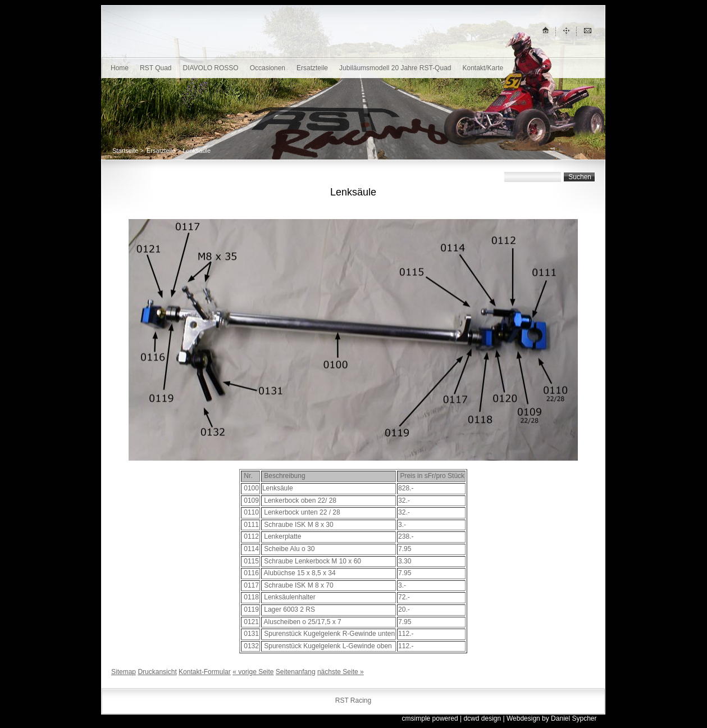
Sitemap (124, 672)
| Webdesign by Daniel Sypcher (550, 718)
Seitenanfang (296, 672)
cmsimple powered (430, 718)
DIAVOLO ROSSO (211, 68)
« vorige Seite (253, 672)
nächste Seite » (341, 672)
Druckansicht (157, 672)
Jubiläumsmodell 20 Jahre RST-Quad (395, 68)
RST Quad (156, 68)
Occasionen (268, 68)
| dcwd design (480, 718)
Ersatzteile (312, 68)
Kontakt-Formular (205, 672)
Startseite (125, 151)
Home (120, 68)
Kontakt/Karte (483, 68)
